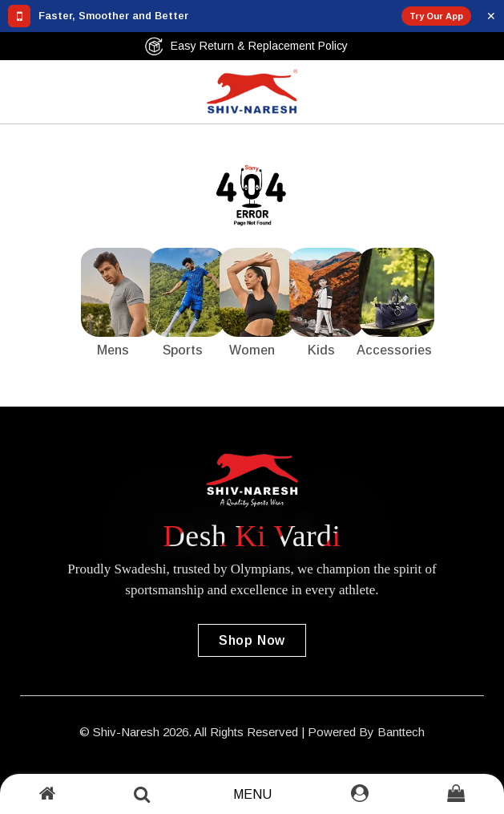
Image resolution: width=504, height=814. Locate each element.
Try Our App (436, 16)
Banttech (401, 732)
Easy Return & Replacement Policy (246, 46)
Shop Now (252, 640)
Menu (252, 794)
